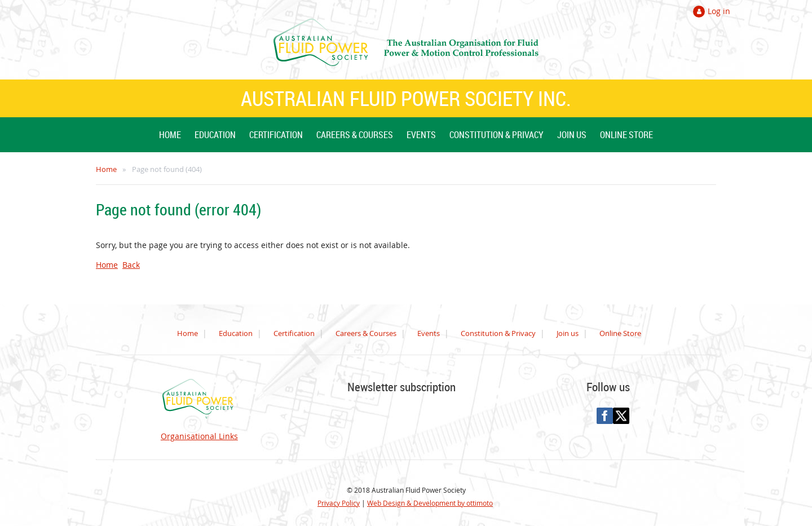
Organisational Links (199, 436)
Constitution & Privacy (498, 333)
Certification (294, 333)
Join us (568, 333)
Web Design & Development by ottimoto (430, 503)
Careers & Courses (366, 333)
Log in (719, 11)
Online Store (620, 333)
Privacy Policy (339, 503)
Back (131, 265)
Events (429, 333)
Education (236, 333)
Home (106, 169)
